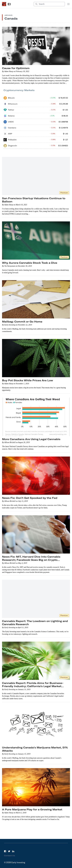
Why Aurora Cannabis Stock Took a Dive (30, 263)
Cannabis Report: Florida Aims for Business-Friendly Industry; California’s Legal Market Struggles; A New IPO (33, 686)
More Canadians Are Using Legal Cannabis (31, 439)
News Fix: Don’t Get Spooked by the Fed (30, 498)
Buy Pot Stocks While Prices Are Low (27, 380)
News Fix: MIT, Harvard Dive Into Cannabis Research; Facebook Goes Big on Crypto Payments (31, 560)
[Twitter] (9, 851)
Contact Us (10, 856)
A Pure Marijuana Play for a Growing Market (32, 809)
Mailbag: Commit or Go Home (22, 322)
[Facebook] (5, 851)
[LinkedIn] (13, 851)
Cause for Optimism (16, 68)
